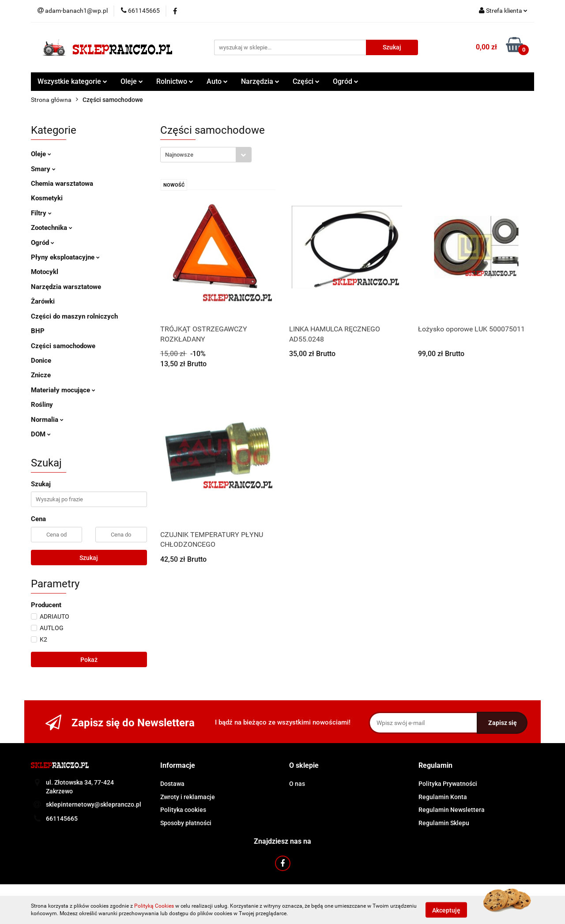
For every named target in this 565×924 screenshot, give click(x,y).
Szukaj (89, 558)
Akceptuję (446, 910)
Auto (217, 81)
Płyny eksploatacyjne (65, 257)
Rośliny (42, 405)
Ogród (346, 81)
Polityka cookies (183, 810)
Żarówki (43, 301)
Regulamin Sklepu (444, 823)
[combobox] (206, 155)
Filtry (41, 213)
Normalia (47, 420)
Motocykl (45, 272)
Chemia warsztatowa (62, 184)
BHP (38, 331)
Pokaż (89, 660)
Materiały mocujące (63, 390)
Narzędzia (260, 81)
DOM (41, 434)
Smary (43, 169)
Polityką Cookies (154, 906)
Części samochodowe (63, 346)
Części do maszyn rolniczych (74, 316)
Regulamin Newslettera (452, 810)
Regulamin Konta (443, 797)
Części (306, 81)
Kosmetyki (47, 198)
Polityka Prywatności (448, 784)
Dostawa (172, 784)
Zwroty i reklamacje (188, 797)
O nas (297, 784)
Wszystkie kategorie (72, 81)
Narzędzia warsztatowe (66, 287)
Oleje (132, 81)
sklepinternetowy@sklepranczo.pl (94, 804)
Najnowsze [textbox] (179, 155)
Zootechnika (52, 228)
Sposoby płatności (186, 823)
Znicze (41, 375)
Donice (41, 361)
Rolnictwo (175, 81)
